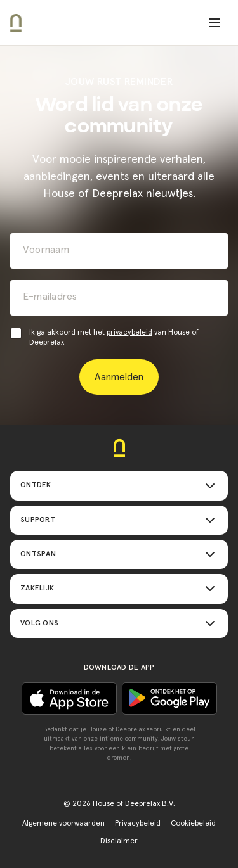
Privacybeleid (138, 824)
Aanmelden (119, 377)
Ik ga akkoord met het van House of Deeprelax (114, 338)
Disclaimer (119, 841)
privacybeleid (129, 333)
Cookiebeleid (193, 824)
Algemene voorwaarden (63, 824)
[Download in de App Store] (169, 699)
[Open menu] (215, 23)
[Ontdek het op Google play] (69, 699)
